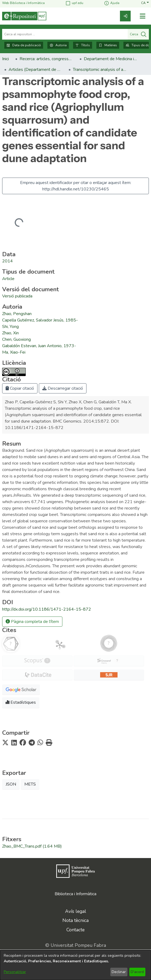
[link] (125, 16)
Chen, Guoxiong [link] (16, 339)
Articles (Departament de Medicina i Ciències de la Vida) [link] (35, 70)
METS (30, 784)
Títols (83, 45)
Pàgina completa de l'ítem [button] (32, 622)
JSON (11, 784)
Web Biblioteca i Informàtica (23, 3)
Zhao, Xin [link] (10, 333)
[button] (145, 3)
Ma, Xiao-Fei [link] (14, 352)
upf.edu (74, 3)
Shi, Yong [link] (10, 327)
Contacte (76, 930)
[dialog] (76, 965)
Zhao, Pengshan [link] (17, 314)
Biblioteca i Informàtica (76, 894)
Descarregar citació (63, 388)
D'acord (137, 972)
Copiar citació (20, 388)
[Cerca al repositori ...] (65, 34)
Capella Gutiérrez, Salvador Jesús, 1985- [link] (40, 320)
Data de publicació (24, 45)
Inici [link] (5, 59)
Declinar (119, 972)
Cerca (138, 34)
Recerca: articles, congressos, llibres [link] (46, 59)
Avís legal (76, 911)
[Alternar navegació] (142, 16)
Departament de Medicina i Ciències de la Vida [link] (111, 59)
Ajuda (112, 3)
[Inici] (24, 16)
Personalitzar (15, 972)
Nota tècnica (76, 920)
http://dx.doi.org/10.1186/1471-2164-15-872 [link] (47, 609)
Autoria (58, 45)
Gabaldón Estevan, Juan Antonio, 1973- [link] (39, 346)
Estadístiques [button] (21, 702)
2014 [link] (7, 261)
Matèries (108, 45)
